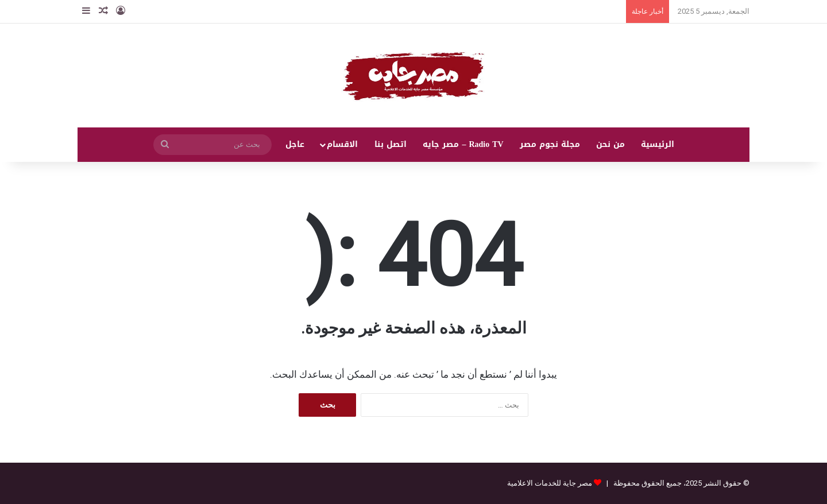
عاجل (295, 144)
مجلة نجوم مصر (550, 144)
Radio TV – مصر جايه (463, 144)
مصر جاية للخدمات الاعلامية (550, 483)
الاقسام (342, 144)
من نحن (610, 144)
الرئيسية (658, 144)
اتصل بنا (391, 144)
